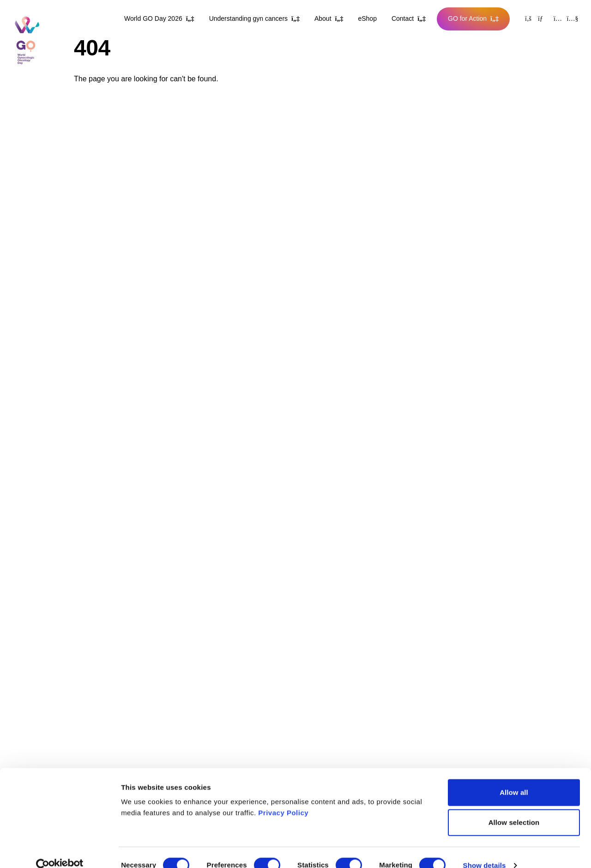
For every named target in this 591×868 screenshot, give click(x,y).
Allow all (514, 777)
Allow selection (514, 807)
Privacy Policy (283, 797)
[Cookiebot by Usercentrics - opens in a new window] (60, 850)
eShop (367, 18)
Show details (485, 850)
